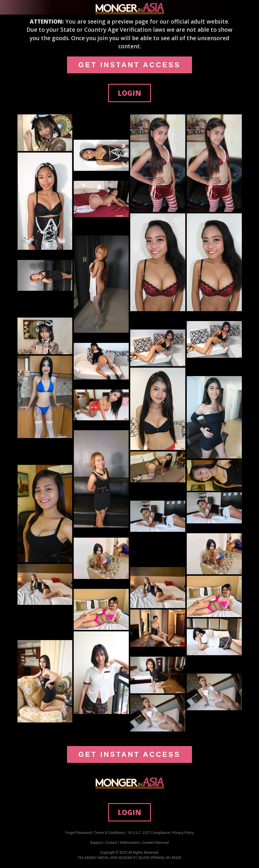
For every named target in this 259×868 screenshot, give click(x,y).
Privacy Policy (183, 833)
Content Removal (155, 843)
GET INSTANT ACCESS (129, 65)
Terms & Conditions (110, 833)
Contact (111, 843)
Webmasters (130, 843)
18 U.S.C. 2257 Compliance (148, 833)
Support (96, 843)
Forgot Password (79, 833)
